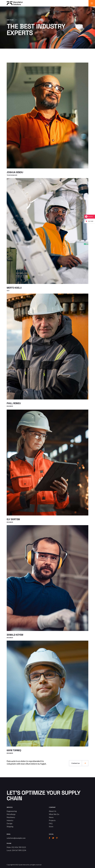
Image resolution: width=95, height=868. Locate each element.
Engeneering (12, 811)
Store (51, 826)
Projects (52, 820)
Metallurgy (11, 814)
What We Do (54, 814)
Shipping (10, 826)
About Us (53, 811)
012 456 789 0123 (19, 847)
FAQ (51, 823)
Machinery (11, 817)
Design (10, 823)
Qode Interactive (24, 865)
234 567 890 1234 (19, 850)
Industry (10, 820)
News (51, 817)
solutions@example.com (16, 838)
